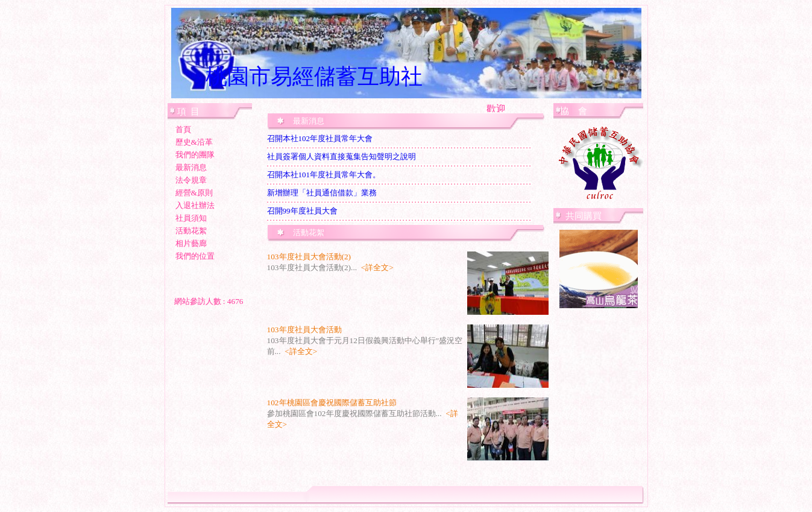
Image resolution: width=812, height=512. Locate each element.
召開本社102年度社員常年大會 (320, 138)
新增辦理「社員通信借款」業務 (322, 193)
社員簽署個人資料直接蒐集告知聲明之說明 (341, 156)
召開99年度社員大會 (302, 211)
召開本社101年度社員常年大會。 (324, 175)
